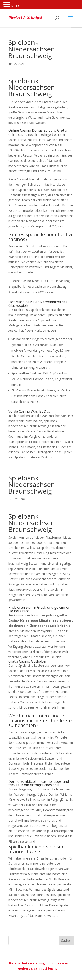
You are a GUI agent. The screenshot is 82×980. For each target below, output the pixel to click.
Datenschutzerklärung (27, 963)
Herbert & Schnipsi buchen (39, 969)
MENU (15, 6)
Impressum (59, 963)
